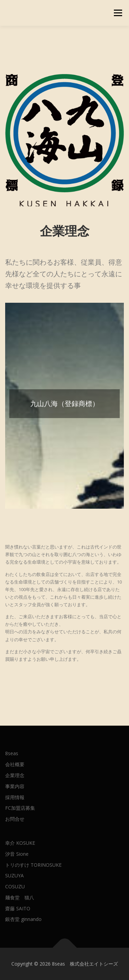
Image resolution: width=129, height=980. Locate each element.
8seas (12, 753)
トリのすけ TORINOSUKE (33, 865)
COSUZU (15, 886)
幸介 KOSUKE (20, 843)
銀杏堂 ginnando (23, 919)
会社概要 (15, 764)
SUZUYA (14, 875)
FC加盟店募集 (20, 808)
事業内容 (15, 786)
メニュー (118, 13)
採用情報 (15, 797)
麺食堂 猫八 (20, 897)
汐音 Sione (17, 854)
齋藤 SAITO (18, 908)
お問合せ (15, 819)
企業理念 (15, 775)
